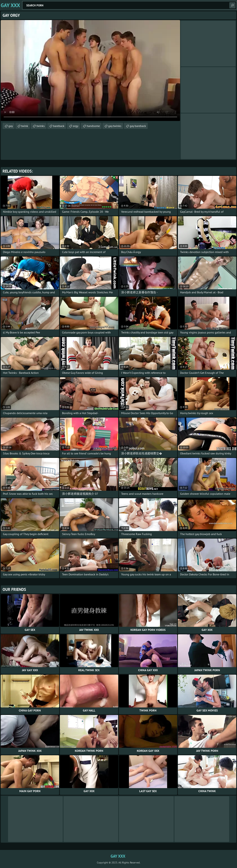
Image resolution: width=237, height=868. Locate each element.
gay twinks (115, 126)
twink (25, 126)
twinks (41, 126)
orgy (76, 126)
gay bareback (138, 126)
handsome (93, 126)
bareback (59, 126)
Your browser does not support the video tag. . (90, 71)
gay (11, 126)
